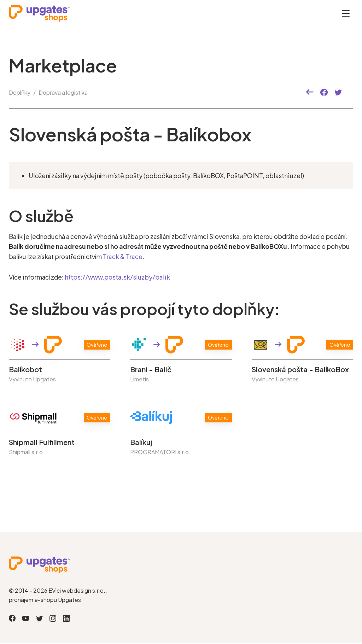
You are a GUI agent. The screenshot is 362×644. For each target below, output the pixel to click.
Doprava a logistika (63, 92)
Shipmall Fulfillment (42, 442)
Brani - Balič (151, 369)
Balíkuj (141, 442)
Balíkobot (25, 369)
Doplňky (20, 92)
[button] (310, 92)
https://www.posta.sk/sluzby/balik (117, 277)
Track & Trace (122, 257)
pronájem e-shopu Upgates (45, 600)
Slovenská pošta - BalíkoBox (300, 369)
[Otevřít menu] (346, 13)
